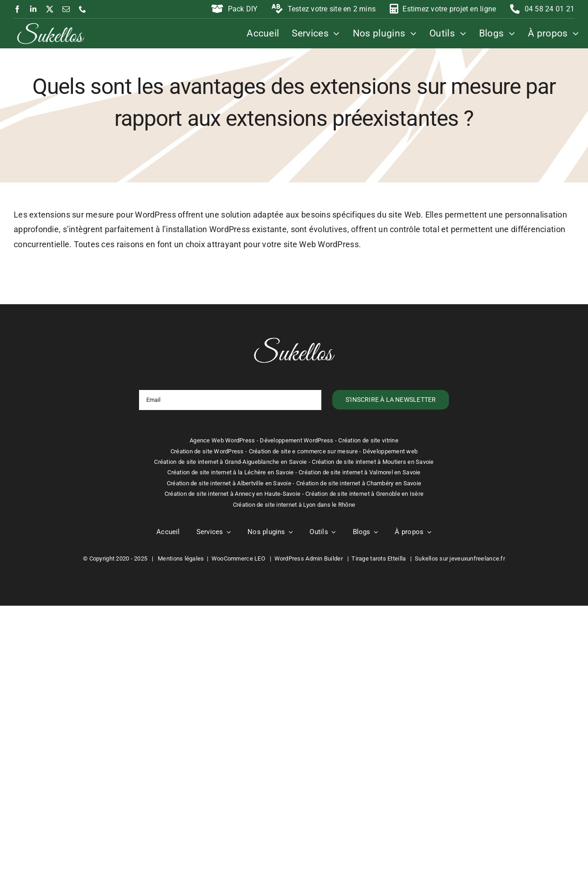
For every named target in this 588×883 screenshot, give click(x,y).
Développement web (390, 451)
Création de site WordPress (207, 451)
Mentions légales (181, 558)
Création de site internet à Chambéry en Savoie (359, 483)
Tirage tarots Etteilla (379, 558)
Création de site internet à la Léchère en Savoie (230, 472)
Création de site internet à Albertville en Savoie (229, 483)
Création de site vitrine (368, 440)
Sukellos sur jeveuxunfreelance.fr (460, 558)
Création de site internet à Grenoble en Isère (364, 494)
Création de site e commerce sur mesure (303, 451)
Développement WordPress (297, 440)
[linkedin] (33, 9)
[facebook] (17, 9)
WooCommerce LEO (238, 558)
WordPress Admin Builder (309, 558)
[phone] (83, 9)
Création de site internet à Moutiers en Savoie (373, 462)
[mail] (66, 9)
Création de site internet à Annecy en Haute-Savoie (233, 494)
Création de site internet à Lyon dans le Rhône (294, 505)
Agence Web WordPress (222, 440)
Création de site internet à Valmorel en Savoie (359, 472)
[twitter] (50, 9)
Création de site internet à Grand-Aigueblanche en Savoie (230, 462)
